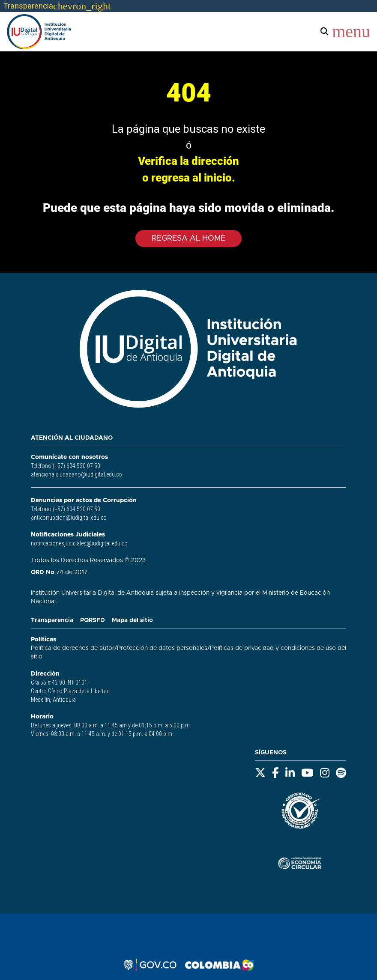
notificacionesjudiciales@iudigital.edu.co (79, 543)
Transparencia (52, 620)
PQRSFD (93, 620)
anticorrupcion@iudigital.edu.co (69, 518)
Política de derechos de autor (73, 648)
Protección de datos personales (162, 648)
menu (351, 32)
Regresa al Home (188, 238)
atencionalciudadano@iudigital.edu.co (76, 474)
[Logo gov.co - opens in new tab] (150, 965)
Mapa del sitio (132, 620)
